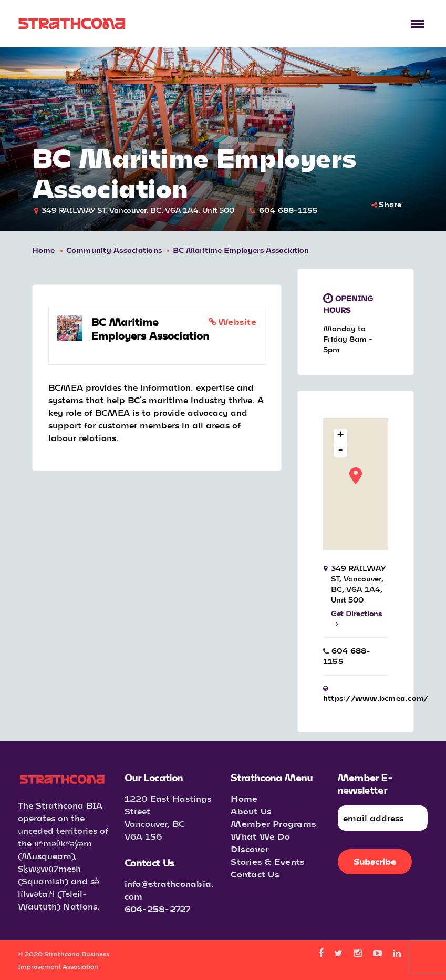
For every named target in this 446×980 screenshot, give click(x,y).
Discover (250, 849)
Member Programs (273, 824)
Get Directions (356, 618)
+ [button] (341, 436)
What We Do (260, 836)
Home (44, 250)
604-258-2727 (158, 909)
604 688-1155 (289, 210)
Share (387, 204)
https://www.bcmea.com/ (376, 698)
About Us (251, 811)
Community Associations (114, 250)
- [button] (341, 450)
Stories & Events (268, 861)
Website (237, 321)
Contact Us (255, 874)
